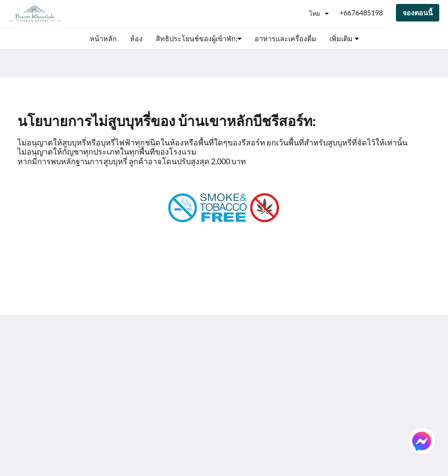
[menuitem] (103, 39)
